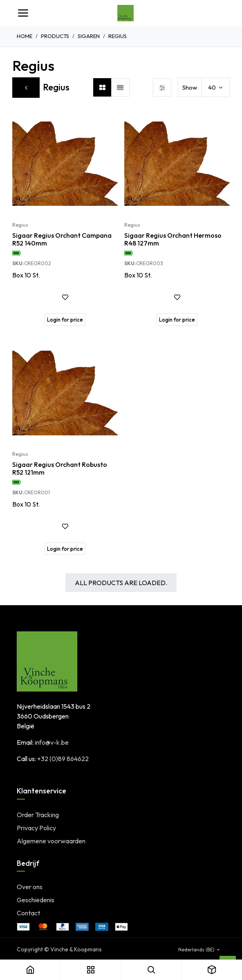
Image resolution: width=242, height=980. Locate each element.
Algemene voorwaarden (51, 841)
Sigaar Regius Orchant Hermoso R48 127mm (173, 239)
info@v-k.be (52, 742)
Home (25, 36)
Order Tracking (38, 815)
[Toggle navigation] (23, 13)
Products (55, 36)
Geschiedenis (36, 900)
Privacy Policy (36, 828)
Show (190, 87)
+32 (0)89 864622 (63, 759)
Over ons (30, 887)
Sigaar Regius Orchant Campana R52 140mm (62, 239)
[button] (65, 297)
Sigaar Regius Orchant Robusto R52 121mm (60, 469)
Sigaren (89, 36)
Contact (28, 913)
